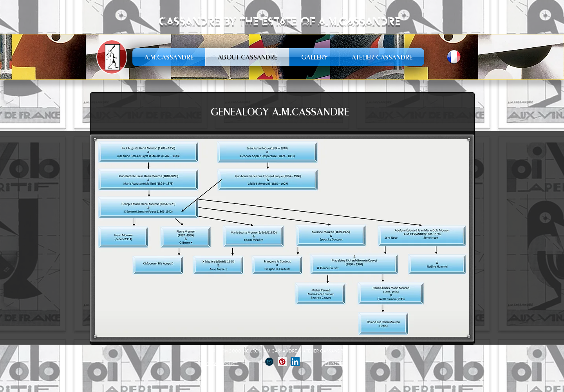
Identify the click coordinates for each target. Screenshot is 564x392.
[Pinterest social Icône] (282, 362)
